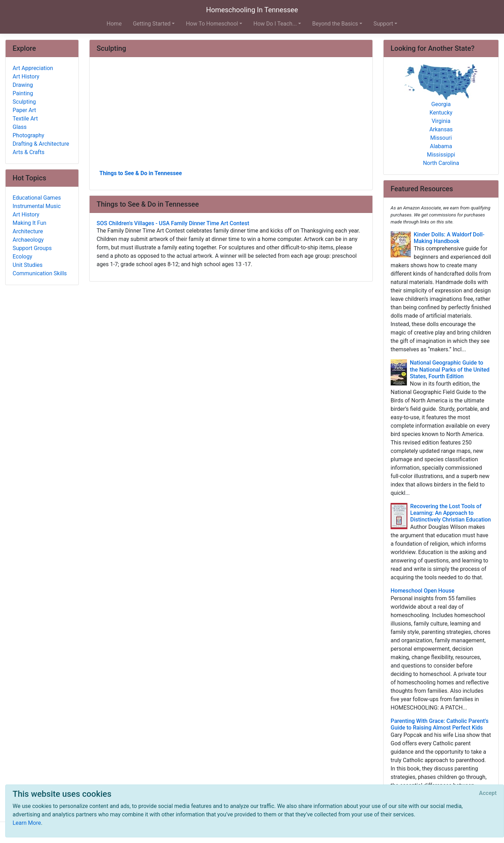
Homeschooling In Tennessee (252, 10)
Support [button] (383, 24)
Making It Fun (29, 223)
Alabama (441, 146)
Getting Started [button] (152, 24)
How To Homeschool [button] (212, 24)
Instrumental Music (37, 206)
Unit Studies (28, 265)
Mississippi (441, 155)
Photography (28, 135)
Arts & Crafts (29, 152)
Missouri (441, 138)
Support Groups (32, 248)
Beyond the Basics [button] (335, 24)
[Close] (488, 793)
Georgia (441, 104)
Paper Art (24, 110)
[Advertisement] (231, 116)
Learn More (27, 823)
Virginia (441, 121)
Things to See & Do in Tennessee (141, 173)
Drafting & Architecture (41, 144)
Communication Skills (40, 273)
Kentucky (441, 113)
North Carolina (441, 163)
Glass (20, 127)
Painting (23, 93)
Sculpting (24, 102)
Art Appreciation (33, 68)
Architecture (28, 231)
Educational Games (37, 198)
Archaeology (28, 240)
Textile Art (25, 119)
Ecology (22, 257)
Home (114, 24)
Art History (26, 77)
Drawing (23, 85)
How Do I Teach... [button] (275, 24)
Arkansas (441, 129)
